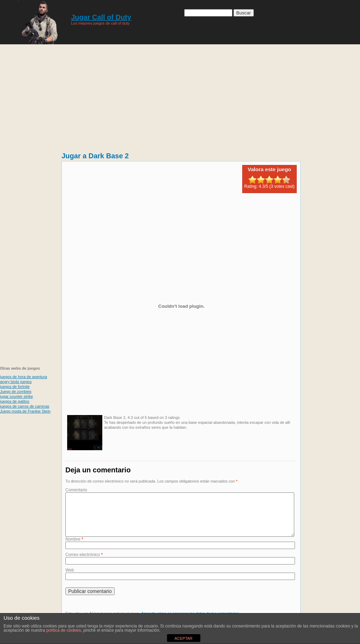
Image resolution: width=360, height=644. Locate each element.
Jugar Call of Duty (101, 17)
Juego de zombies (16, 391)
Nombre (74, 548)
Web (70, 579)
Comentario (76, 490)
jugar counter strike (17, 396)
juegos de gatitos (15, 401)
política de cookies (63, 630)
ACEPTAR (183, 638)
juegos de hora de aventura (24, 377)
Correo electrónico (84, 563)
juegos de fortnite (15, 387)
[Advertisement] (180, 95)
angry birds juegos (16, 382)
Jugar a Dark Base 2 (95, 156)
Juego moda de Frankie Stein (25, 411)
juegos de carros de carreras (25, 406)
